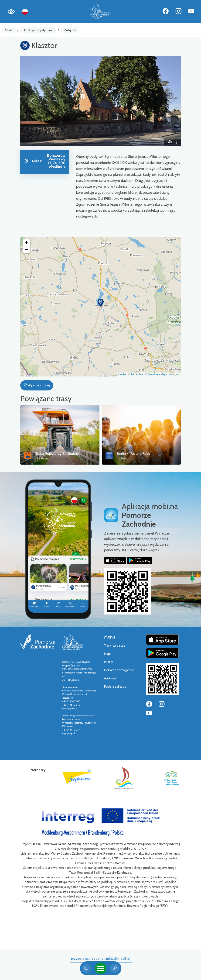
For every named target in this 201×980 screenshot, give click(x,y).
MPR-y (108, 662)
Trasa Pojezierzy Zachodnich (58, 454)
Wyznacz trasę (37, 385)
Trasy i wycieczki (115, 646)
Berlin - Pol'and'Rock (133, 454)
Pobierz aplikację (115, 687)
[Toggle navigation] (101, 968)
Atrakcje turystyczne (38, 30)
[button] (32, 101)
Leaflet (122, 374)
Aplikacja (110, 678)
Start (9, 30)
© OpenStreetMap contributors (162, 374)
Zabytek (70, 30)
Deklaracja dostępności (119, 670)
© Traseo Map (136, 374)
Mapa (108, 654)
